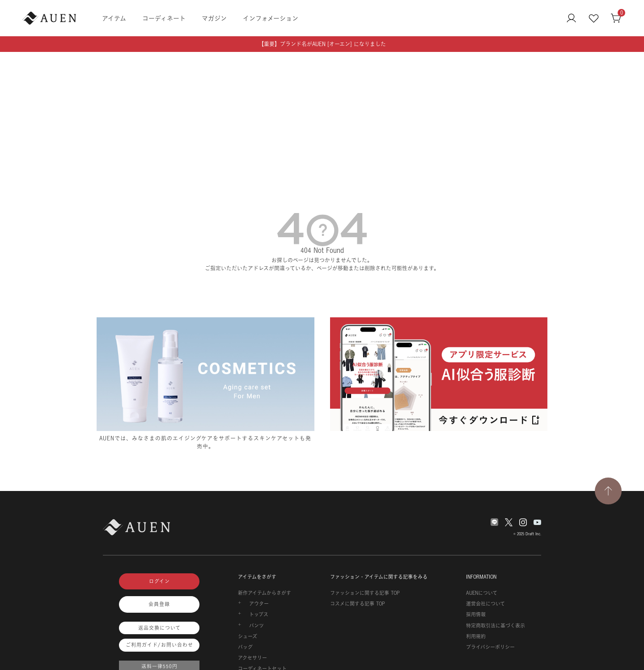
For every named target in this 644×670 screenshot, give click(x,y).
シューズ (248, 636)
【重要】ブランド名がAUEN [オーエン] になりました (322, 44)
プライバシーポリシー (490, 647)
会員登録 (159, 604)
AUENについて (482, 593)
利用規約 (476, 636)
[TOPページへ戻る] (608, 491)
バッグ (245, 647)
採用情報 (476, 615)
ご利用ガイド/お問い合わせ (159, 645)
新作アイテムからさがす (265, 593)
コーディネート (164, 18)
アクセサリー (252, 658)
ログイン (159, 581)
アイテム (114, 18)
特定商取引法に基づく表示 (496, 626)
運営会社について (485, 604)
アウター (259, 604)
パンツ (256, 626)
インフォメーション (271, 18)
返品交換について (159, 628)
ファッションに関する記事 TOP (365, 593)
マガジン (214, 18)
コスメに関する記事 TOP (358, 604)
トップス (259, 615)
